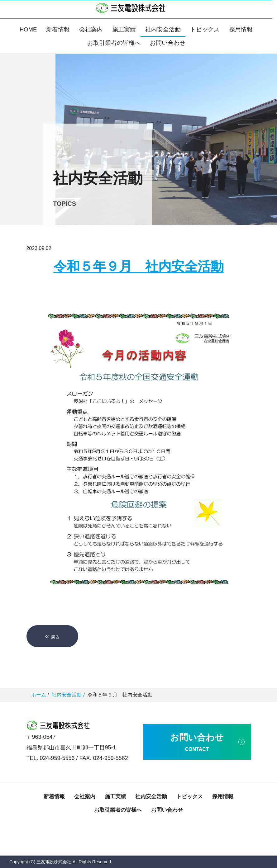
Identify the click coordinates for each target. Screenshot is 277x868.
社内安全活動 (163, 29)
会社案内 (91, 29)
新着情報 (58, 29)
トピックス (205, 29)
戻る (53, 636)
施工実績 (124, 29)
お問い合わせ (168, 43)
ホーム (39, 695)
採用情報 (241, 29)
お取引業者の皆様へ (114, 43)
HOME (28, 29)
